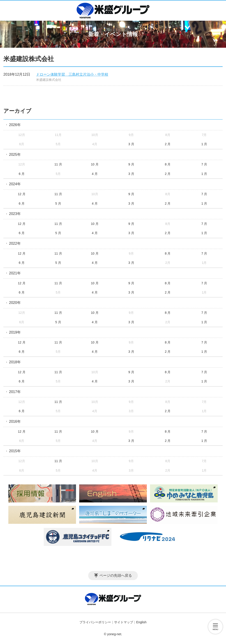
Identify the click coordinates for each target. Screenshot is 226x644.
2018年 (15, 362)
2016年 (15, 421)
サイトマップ (124, 622)
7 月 (204, 164)
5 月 (58, 203)
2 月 (168, 144)
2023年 (15, 214)
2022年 (15, 243)
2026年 (15, 125)
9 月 (131, 164)
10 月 (95, 164)
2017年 (15, 392)
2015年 (15, 451)
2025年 (15, 155)
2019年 (15, 332)
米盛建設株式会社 (49, 80)
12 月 (22, 194)
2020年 (15, 303)
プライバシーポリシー (95, 622)
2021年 (15, 273)
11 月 (58, 164)
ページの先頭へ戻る (116, 575)
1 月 (204, 144)
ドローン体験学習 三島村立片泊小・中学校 (72, 74)
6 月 (22, 174)
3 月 (131, 144)
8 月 (168, 164)
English (141, 622)
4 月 (95, 174)
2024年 (15, 184)
